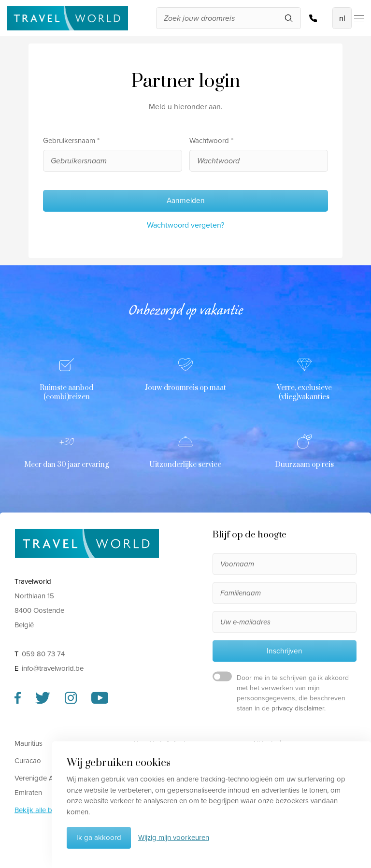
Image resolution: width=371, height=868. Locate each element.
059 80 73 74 (313, 18)
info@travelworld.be (53, 668)
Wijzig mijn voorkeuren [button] (174, 838)
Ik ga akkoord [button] (99, 838)
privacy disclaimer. (299, 708)
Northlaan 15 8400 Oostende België (39, 610)
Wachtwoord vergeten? (185, 225)
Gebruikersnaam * (71, 141)
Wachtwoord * (211, 141)
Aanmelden (186, 200)
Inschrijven (285, 650)
